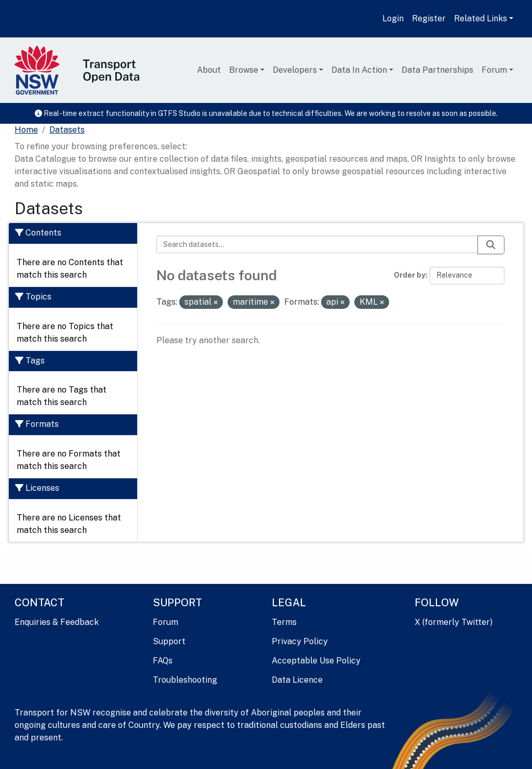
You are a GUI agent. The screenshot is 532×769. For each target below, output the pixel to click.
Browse (244, 70)
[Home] (26, 130)
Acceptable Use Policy (316, 661)
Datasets (67, 130)
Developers (295, 70)
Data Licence (297, 680)
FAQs (163, 661)
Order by (410, 275)
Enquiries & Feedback (57, 622)
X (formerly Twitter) (454, 622)
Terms (284, 622)
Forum (494, 70)
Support (169, 641)
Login (393, 18)
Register (429, 18)
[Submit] (491, 245)
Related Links (481, 18)
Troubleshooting (185, 680)
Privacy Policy (300, 641)
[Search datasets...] (317, 244)
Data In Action (359, 70)
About (209, 70)
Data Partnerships (437, 70)
